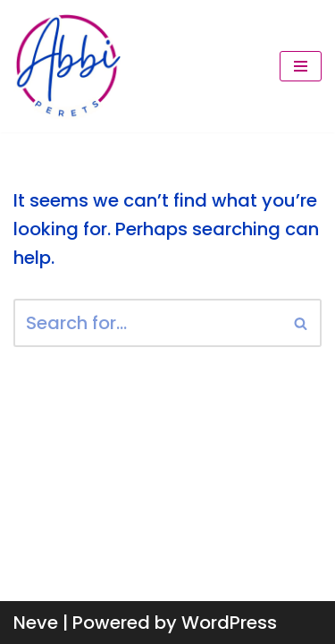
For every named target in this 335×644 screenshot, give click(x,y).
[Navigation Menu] (301, 66)
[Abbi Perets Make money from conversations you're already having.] (67, 66)
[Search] (147, 323)
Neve (36, 623)
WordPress (229, 623)
